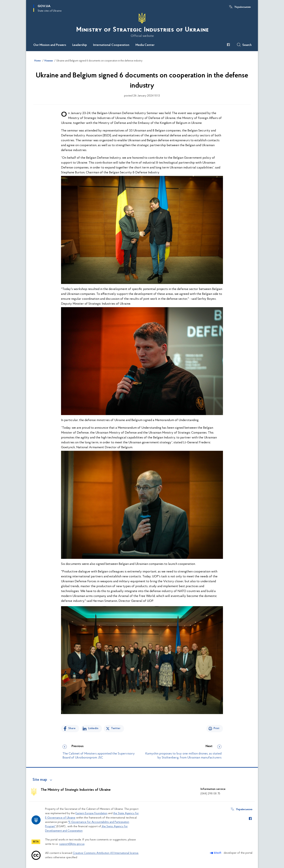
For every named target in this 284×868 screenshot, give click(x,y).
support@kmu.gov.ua (72, 844)
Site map (40, 780)
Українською (243, 7)
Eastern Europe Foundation (91, 813)
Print (216, 728)
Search (247, 45)
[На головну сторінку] (142, 25)
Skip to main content (2, 2)
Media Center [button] (145, 45)
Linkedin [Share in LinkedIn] (93, 728)
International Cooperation (111, 45)
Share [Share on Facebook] (72, 728)
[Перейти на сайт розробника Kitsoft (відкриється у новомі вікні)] (216, 853)
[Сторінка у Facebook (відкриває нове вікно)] (228, 45)
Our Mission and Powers (50, 45)
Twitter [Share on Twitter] (116, 728)
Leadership (80, 45)
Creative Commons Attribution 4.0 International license (106, 853)
